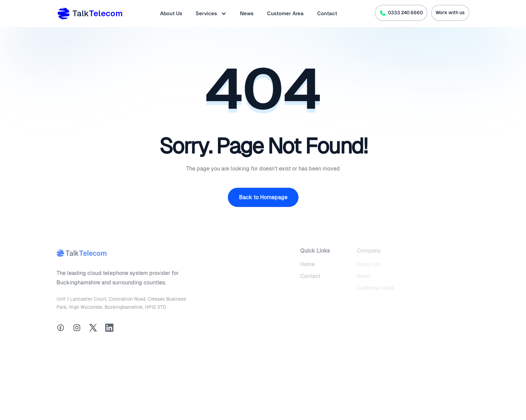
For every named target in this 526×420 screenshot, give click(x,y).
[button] (211, 14)
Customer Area (285, 13)
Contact (327, 13)
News (247, 13)
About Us (171, 13)
